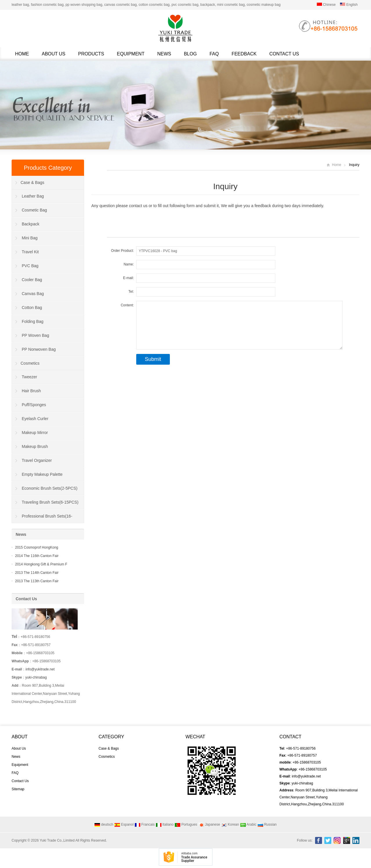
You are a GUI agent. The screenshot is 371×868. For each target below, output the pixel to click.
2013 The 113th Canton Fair (37, 581)
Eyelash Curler (35, 419)
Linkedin (356, 840)
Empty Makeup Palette (42, 474)
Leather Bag (33, 196)
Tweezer (29, 377)
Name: (129, 264)
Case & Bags (32, 182)
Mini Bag (30, 238)
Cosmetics (30, 363)
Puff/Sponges (34, 405)
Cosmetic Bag (34, 210)
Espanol (124, 824)
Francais (144, 824)
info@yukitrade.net (40, 669)
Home (22, 54)
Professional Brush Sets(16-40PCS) (42, 518)
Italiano (165, 824)
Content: (127, 305)
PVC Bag (30, 266)
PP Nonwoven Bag (39, 349)
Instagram (337, 840)
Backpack (31, 224)
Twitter (328, 840)
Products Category (48, 168)
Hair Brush (31, 391)
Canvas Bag (33, 294)
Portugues (186, 824)
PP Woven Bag (35, 335)
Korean (230, 824)
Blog (190, 54)
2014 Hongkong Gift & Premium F (41, 564)
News (164, 54)
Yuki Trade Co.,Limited (57, 840)
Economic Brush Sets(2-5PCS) (50, 488)
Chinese (326, 5)
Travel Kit (30, 252)
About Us (54, 54)
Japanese (209, 824)
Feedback (244, 54)
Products (91, 54)
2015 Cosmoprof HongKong (37, 547)
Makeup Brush (35, 446)
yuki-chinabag (36, 677)
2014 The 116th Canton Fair (37, 556)
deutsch (104, 824)
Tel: (131, 292)
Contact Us (284, 54)
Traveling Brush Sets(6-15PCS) (50, 502)
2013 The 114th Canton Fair (37, 573)
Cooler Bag (32, 280)
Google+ (347, 840)
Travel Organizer (37, 460)
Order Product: (122, 251)
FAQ (214, 54)
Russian (267, 824)
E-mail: (128, 278)
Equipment (131, 54)
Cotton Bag (32, 308)
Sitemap (18, 789)
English (349, 5)
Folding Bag (33, 321)
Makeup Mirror (35, 433)
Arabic (248, 824)
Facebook (319, 840)
